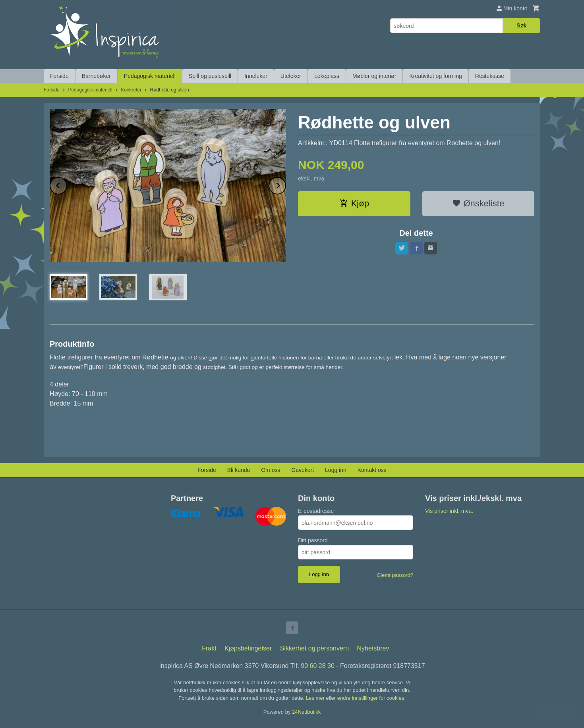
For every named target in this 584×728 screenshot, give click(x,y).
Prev (67, 184)
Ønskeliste (478, 203)
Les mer (316, 698)
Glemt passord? (395, 575)
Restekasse (490, 76)
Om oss (271, 470)
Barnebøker (96, 76)
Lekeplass (327, 76)
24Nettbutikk (306, 712)
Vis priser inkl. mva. (449, 511)
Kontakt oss (372, 470)
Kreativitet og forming (435, 76)
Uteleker (291, 76)
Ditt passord (313, 540)
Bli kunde (239, 470)
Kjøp (354, 203)
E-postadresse (316, 511)
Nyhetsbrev (373, 648)
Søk (521, 25)
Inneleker (256, 76)
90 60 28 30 (318, 666)
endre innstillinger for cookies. (371, 698)
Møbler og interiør (374, 76)
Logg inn (336, 470)
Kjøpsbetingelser (248, 648)
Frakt (209, 648)
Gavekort (303, 470)
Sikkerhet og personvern (314, 648)
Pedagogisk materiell (150, 76)
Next (286, 184)
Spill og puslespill (210, 76)
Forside (59, 76)
